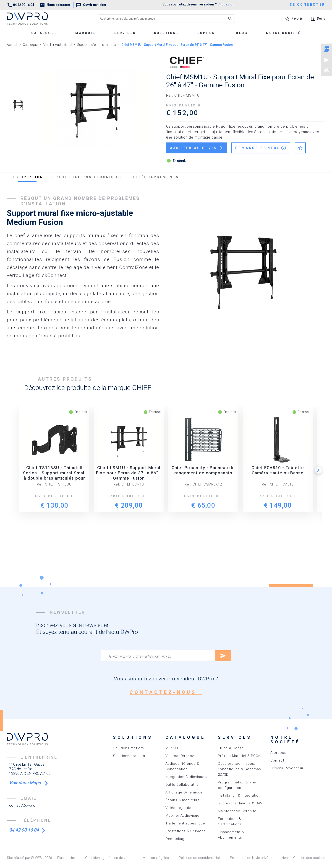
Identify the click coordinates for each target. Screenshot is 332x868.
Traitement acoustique (185, 823)
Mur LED (173, 748)
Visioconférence (180, 756)
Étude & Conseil (232, 748)
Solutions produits (129, 756)
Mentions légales (156, 858)
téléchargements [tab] (156, 177)
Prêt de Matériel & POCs (239, 756)
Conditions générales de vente (109, 858)
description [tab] (27, 177)
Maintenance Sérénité (237, 811)
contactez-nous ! (166, 692)
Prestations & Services (186, 831)
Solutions (167, 33)
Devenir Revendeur (287, 768)
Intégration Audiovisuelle (187, 777)
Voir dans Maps (25, 783)
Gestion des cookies (309, 858)
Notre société (283, 33)
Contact (277, 760)
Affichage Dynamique (184, 792)
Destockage (176, 839)
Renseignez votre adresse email (140, 656)
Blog (242, 33)
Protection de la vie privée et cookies (259, 858)
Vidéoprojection (179, 808)
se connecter (307, 5)
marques (86, 33)
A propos (278, 753)
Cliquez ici (225, 4)
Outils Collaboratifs (182, 785)
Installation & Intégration (239, 796)
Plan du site (66, 858)
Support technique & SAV (240, 803)
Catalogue (44, 33)
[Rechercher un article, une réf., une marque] (156, 19)
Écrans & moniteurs (183, 800)
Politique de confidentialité (199, 858)
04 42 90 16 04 (20, 5)
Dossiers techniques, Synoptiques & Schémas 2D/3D (239, 769)
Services (125, 33)
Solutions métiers (128, 748)
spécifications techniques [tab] (88, 177)
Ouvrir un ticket (91, 5)
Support (208, 33)
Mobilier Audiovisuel (183, 816)
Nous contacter (55, 5)
